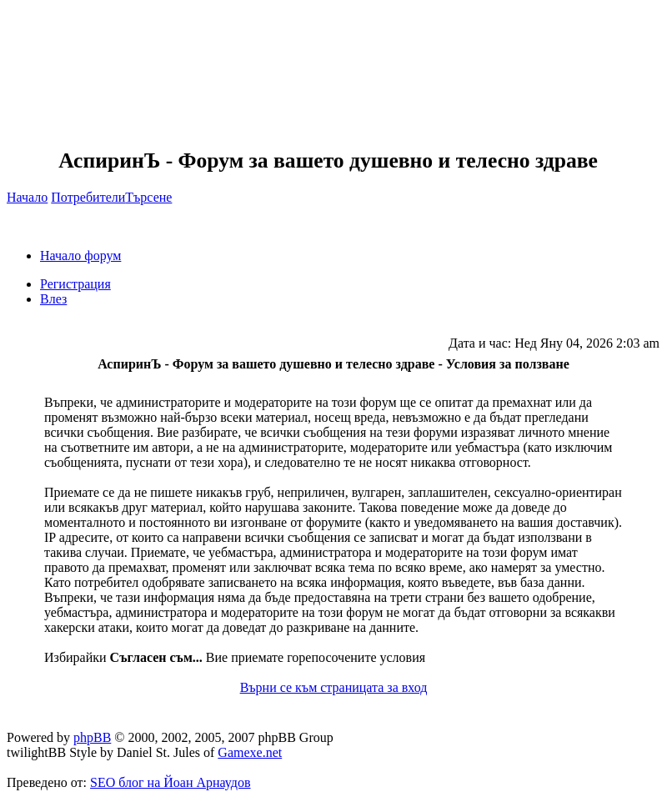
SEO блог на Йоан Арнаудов (171, 782)
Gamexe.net (250, 752)
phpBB (92, 737)
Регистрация (75, 284)
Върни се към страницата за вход (334, 687)
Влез (53, 299)
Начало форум (80, 256)
